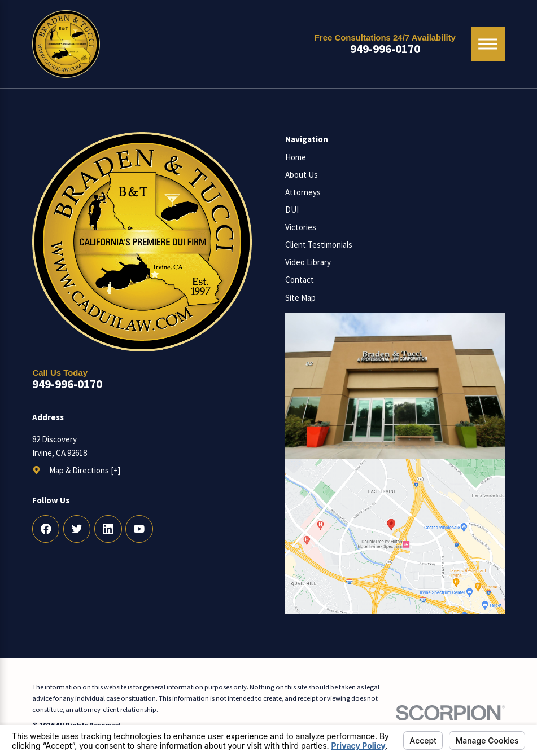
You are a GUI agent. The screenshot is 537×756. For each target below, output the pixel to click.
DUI (292, 210)
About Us (302, 175)
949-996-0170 (385, 49)
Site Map (300, 298)
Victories (301, 227)
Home (296, 157)
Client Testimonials (319, 245)
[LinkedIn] (108, 529)
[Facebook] (46, 529)
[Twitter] (77, 529)
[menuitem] (395, 157)
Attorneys (303, 192)
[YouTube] (139, 529)
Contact (300, 280)
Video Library (308, 262)
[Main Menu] (488, 44)
